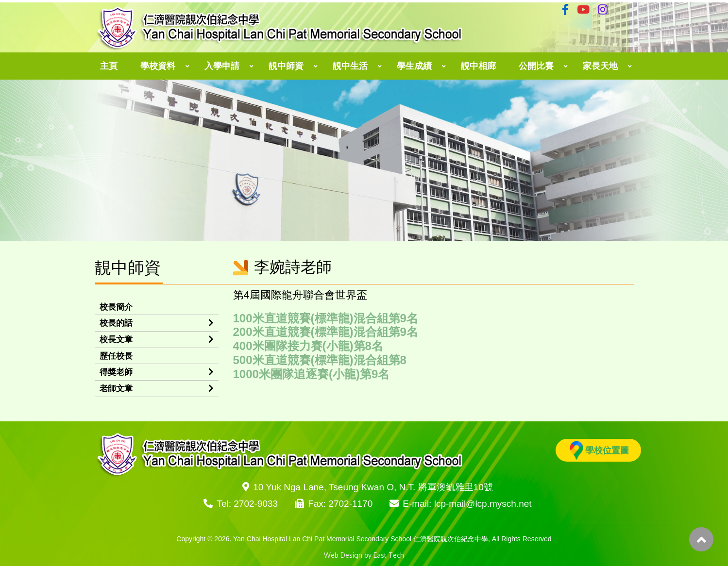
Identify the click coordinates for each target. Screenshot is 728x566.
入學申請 (222, 66)
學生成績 (414, 66)
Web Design (343, 555)
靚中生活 (350, 66)
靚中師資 (286, 66)
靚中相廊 (478, 66)
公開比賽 (536, 66)
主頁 (109, 66)
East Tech (389, 555)
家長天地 (600, 66)
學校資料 (158, 66)
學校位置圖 (599, 450)
